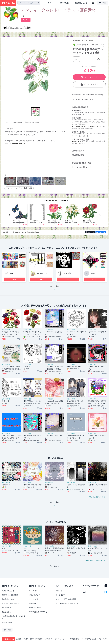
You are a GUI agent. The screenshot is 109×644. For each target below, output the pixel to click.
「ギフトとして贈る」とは (84, 99)
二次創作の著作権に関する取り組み (14, 617)
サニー (23, 16)
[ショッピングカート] (93, 3)
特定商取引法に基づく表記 (81, 163)
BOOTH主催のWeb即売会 (38, 612)
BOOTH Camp (7, 623)
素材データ (77, 41)
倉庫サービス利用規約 (37, 639)
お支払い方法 (79, 155)
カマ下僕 (67, 273)
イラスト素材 (89, 41)
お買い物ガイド (34, 595)
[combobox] (29, 3)
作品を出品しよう (81, 3)
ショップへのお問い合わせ (81, 167)
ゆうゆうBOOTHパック (95, 126)
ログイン (51, 3)
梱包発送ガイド (7, 608)
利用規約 (25, 639)
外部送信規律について (77, 639)
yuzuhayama (42, 273)
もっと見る (54, 288)
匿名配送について (8, 599)
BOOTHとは (64, 3)
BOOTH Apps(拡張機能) (10, 595)
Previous (9, 215)
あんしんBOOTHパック (79, 126)
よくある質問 (61, 595)
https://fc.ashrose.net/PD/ (15, 144)
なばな (93, 273)
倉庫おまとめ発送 (35, 608)
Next (100, 215)
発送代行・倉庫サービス (10, 603)
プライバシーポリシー (62, 639)
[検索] (38, 3)
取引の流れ (78, 151)
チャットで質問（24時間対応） (67, 599)
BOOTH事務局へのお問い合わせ (67, 603)
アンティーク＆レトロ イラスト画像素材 (55, 200)
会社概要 (18, 639)
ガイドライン (49, 639)
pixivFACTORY (77, 141)
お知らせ (59, 591)
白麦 (12, 273)
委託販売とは (6, 612)
